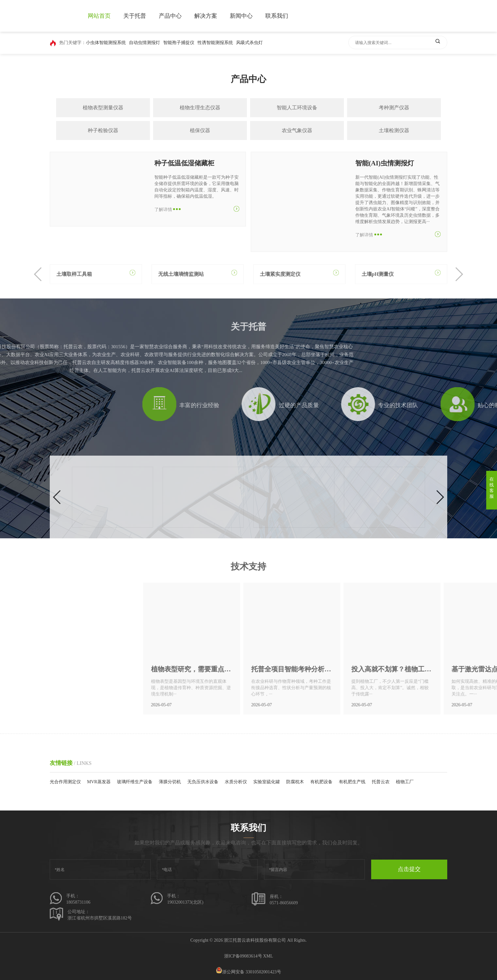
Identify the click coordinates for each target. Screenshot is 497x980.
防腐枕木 (295, 782)
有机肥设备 (321, 782)
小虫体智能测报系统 (106, 43)
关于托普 (135, 16)
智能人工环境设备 (297, 108)
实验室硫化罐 (267, 782)
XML (268, 956)
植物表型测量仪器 (103, 108)
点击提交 (409, 869)
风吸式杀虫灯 (249, 43)
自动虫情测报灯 (145, 43)
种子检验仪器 (103, 130)
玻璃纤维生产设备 (135, 782)
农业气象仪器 (297, 130)
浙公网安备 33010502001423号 (248, 972)
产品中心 (170, 16)
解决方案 (206, 16)
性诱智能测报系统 (215, 43)
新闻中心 (241, 16)
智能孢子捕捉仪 (179, 43)
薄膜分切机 (170, 782)
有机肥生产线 (352, 782)
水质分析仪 (236, 782)
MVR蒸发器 (99, 782)
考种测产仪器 (394, 108)
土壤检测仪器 (394, 130)
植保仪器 (200, 130)
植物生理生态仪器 (200, 108)
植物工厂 (405, 782)
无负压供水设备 (203, 782)
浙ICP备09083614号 (243, 956)
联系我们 (277, 16)
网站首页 (99, 16)
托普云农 (381, 782)
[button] (38, 287)
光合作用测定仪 (65, 782)
